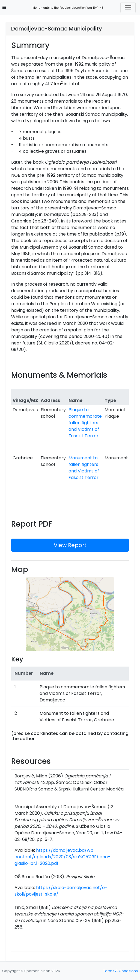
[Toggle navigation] (128, 8)
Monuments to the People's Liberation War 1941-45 (66, 8)
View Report (70, 545)
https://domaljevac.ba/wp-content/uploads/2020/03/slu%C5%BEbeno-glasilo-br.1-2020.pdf (62, 857)
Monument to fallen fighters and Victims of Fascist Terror (84, 468)
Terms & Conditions (120, 971)
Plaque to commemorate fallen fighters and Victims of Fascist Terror (85, 423)
